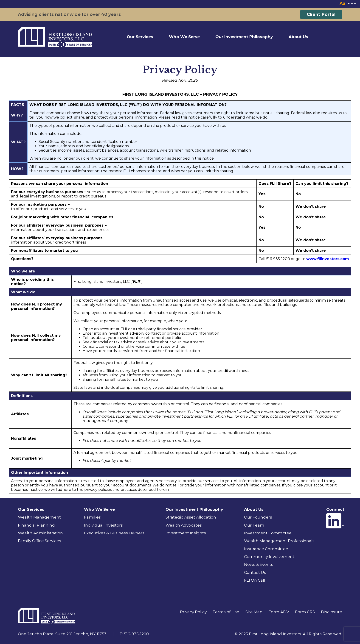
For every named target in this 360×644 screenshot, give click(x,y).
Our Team (254, 525)
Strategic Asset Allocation (191, 517)
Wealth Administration (40, 533)
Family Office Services (39, 541)
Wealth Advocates (184, 525)
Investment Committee (268, 533)
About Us (298, 37)
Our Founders (258, 517)
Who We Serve (184, 37)
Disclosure (332, 612)
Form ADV (279, 612)
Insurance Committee (266, 549)
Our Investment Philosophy (244, 37)
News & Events (259, 564)
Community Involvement (269, 557)
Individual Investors (103, 525)
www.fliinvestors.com (328, 259)
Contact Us (255, 572)
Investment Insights (186, 533)
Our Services (140, 37)
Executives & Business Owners (114, 533)
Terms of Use (226, 612)
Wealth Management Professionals (279, 541)
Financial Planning (36, 525)
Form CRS (305, 612)
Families (92, 517)
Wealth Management (39, 517)
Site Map (254, 612)
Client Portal (321, 14)
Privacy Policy (193, 612)
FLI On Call (255, 580)
